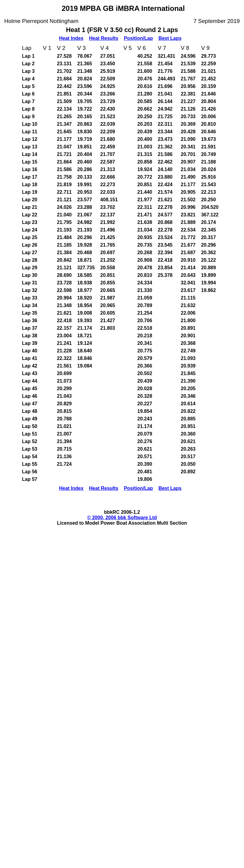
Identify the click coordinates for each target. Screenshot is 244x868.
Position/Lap (138, 38)
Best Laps (170, 38)
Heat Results (104, 38)
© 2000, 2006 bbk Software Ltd (122, 518)
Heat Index (71, 38)
